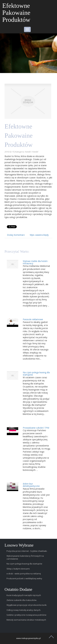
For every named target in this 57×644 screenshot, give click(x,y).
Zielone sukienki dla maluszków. (22, 600)
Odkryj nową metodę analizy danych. (24, 610)
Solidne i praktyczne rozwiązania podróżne (26, 615)
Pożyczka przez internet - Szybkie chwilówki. (27, 551)
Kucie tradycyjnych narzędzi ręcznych (24, 595)
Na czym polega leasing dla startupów (36, 374)
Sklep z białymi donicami (18, 569)
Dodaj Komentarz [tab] (16, 235)
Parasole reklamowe (33, 319)
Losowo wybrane (19, 545)
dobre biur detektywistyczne (31, 485)
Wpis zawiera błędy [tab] (39, 235)
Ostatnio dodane (18, 589)
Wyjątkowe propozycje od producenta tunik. (27, 605)
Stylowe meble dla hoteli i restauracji (35, 262)
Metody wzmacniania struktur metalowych (26, 620)
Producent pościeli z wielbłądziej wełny (24, 578)
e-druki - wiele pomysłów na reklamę (24, 574)
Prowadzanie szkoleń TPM (36, 428)
